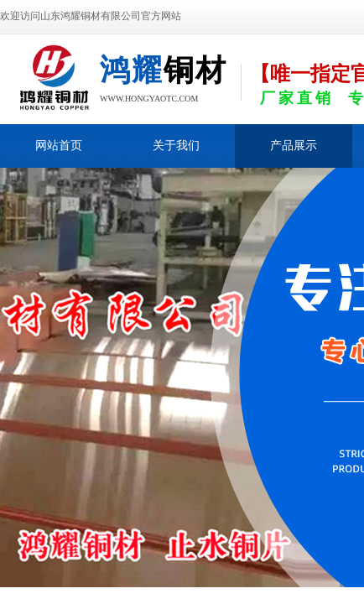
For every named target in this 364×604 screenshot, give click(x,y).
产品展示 (294, 146)
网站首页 (59, 146)
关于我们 (176, 146)
